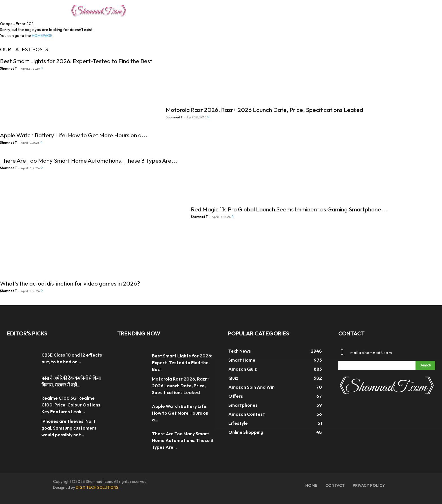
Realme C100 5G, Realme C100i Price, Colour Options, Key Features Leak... (71, 405)
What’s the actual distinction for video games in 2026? (70, 283)
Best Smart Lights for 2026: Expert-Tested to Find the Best (76, 61)
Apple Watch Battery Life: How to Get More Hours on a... (74, 135)
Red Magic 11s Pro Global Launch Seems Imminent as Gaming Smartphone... (289, 209)
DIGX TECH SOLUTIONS (97, 487)
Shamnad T (8, 68)
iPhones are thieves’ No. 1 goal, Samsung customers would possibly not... (69, 428)
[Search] (425, 365)
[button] (365, 10)
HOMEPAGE (42, 36)
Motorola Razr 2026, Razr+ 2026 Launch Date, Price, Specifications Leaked (264, 110)
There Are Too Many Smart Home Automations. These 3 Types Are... (89, 160)
